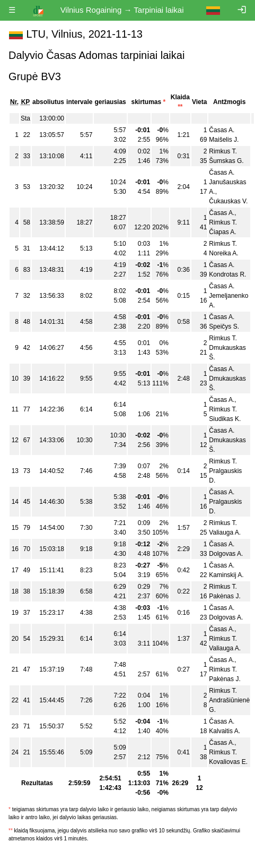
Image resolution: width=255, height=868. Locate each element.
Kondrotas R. (227, 274)
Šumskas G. (226, 161)
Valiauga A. (225, 532)
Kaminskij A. (226, 575)
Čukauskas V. (228, 201)
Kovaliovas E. (228, 762)
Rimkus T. (223, 151)
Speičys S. (224, 326)
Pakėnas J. (225, 596)
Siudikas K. (225, 419)
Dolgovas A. (226, 554)
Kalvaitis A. (225, 731)
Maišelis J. (224, 140)
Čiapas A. (222, 232)
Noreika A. (223, 253)
